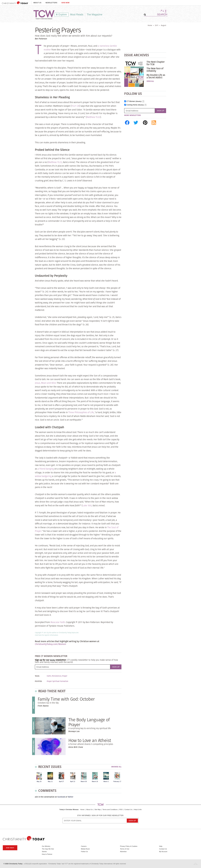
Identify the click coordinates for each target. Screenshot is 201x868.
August (164, 25)
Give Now (65, 3)
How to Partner (47, 854)
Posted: (39, 681)
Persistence (57, 676)
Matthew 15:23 (55, 162)
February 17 (117, 782)
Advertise (123, 852)
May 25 (39, 782)
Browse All (116, 767)
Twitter (70, 797)
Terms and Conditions (110, 810)
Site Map (98, 810)
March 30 (84, 782)
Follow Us (84, 852)
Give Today (10, 848)
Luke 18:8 (87, 505)
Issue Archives (137, 55)
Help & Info (138, 810)
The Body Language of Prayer (89, 722)
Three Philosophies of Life (81, 412)
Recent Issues (50, 767)
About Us (37, 3)
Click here (38, 635)
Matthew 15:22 (93, 117)
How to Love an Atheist (90, 740)
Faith (49, 676)
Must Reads (77, 15)
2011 (157, 25)
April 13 (73, 782)
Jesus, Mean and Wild (45, 383)
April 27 (61, 782)
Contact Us (128, 810)
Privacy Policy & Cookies (129, 846)
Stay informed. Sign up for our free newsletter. (100, 816)
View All (150, 81)
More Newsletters (133, 115)
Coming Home (135, 105)
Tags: (37, 676)
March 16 (95, 782)
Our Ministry (46, 846)
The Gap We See (48, 849)
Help (161, 846)
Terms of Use (125, 849)
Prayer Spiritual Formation (58, 681)
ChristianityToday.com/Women (50, 644)
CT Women (134, 101)
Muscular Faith (58, 622)
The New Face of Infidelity (155, 70)
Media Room (85, 849)
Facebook (61, 797)
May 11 (50, 782)
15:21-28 (76, 106)
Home (150, 25)
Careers (84, 846)
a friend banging (46, 469)
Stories (44, 852)
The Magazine (95, 15)
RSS (121, 810)
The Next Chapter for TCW (156, 63)
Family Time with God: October (66, 699)
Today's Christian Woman (69, 810)
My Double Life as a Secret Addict (156, 76)
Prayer (65, 676)
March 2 (106, 782)
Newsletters (51, 3)
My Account (163, 852)
